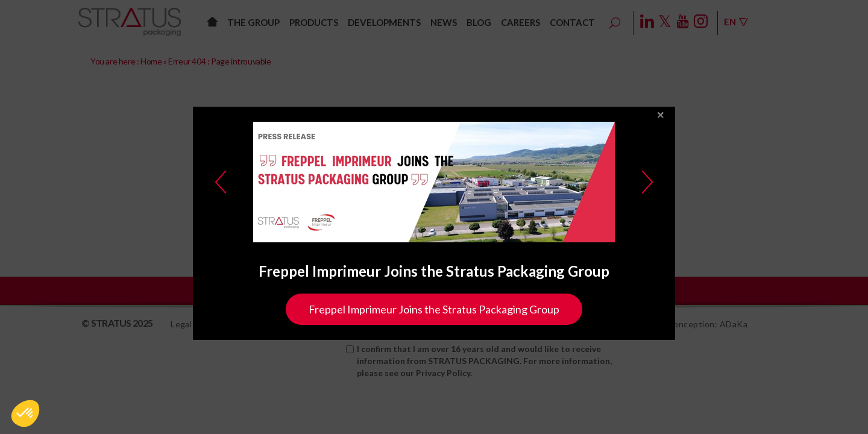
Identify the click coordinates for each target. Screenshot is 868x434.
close (661, 115)
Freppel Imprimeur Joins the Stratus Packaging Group (434, 309)
